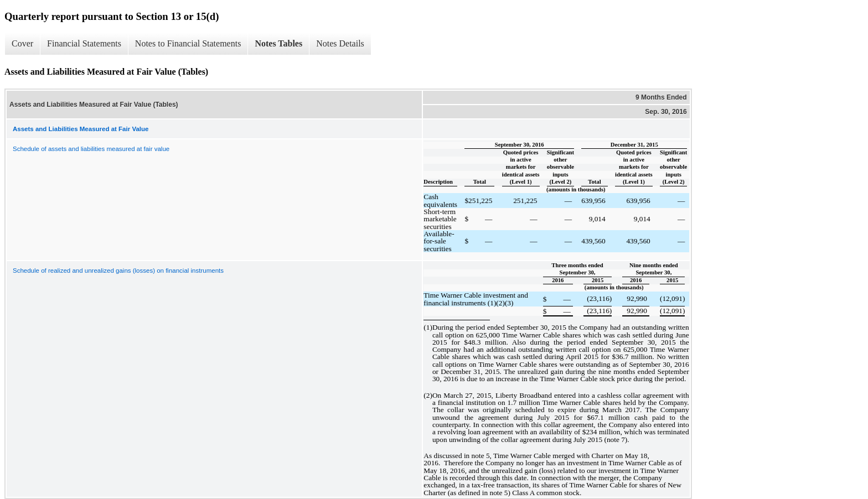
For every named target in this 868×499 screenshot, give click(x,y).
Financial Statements (84, 43)
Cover (22, 43)
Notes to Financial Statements (188, 43)
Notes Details (340, 43)
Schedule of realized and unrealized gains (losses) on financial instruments (118, 271)
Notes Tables (278, 43)
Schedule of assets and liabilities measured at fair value (91, 149)
